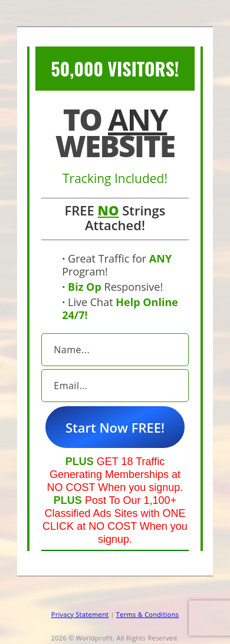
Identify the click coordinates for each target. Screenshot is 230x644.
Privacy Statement (80, 614)
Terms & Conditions (147, 614)
